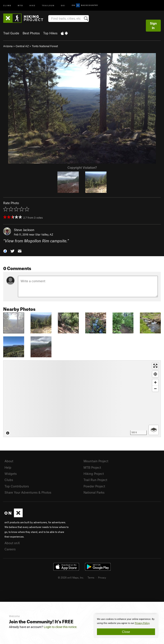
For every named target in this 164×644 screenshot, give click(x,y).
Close (126, 632)
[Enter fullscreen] (155, 366)
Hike (32, 5)
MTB (20, 5)
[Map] (82, 399)
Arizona (8, 46)
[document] (126, 626)
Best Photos (31, 33)
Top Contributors (17, 486)
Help (8, 467)
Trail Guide (11, 33)
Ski (63, 5)
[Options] (154, 430)
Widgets (11, 474)
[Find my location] (155, 374)
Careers (10, 549)
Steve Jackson (24, 230)
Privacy (102, 577)
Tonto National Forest (45, 46)
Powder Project (94, 486)
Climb (7, 5)
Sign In (153, 25)
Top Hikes (50, 33)
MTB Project (92, 467)
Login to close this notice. (61, 627)
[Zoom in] (155, 382)
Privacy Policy (142, 623)
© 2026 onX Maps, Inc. (71, 577)
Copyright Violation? (82, 167)
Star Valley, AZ (44, 234)
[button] (5, 251)
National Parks (94, 492)
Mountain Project (96, 461)
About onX (12, 543)
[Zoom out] (155, 389)
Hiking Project (94, 474)
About (9, 461)
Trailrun (48, 5)
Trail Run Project (95, 480)
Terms (91, 577)
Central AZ (22, 46)
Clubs (9, 480)
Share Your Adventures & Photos (28, 492)
